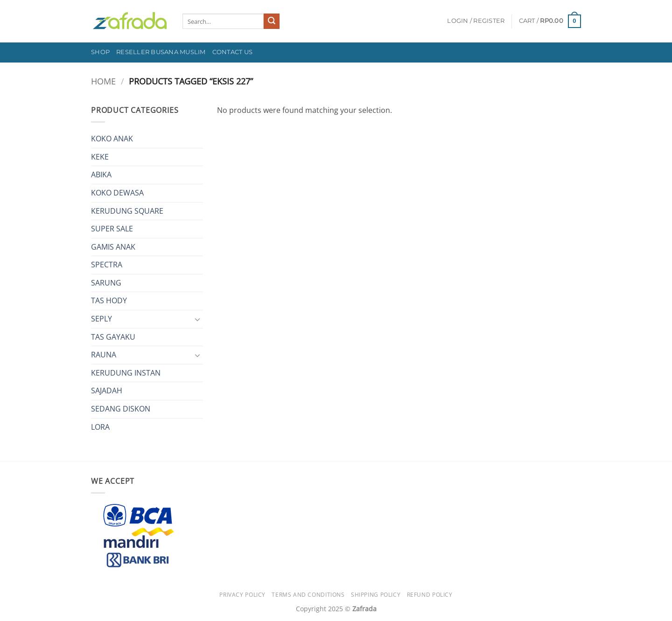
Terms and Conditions (308, 595)
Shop (100, 52)
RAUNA (104, 355)
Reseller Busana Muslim (161, 52)
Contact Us (233, 52)
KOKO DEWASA (117, 193)
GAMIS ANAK (113, 247)
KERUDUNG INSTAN (126, 373)
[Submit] (272, 21)
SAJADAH (107, 391)
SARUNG (106, 283)
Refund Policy (430, 595)
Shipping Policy (376, 595)
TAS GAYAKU (113, 337)
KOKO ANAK (112, 139)
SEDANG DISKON (121, 409)
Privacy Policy (242, 595)
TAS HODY (109, 300)
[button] (476, 21)
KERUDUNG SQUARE (127, 211)
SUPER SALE (112, 229)
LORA (100, 427)
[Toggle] (197, 319)
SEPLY (101, 319)
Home (103, 81)
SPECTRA (107, 265)
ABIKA (101, 174)
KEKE (100, 157)
